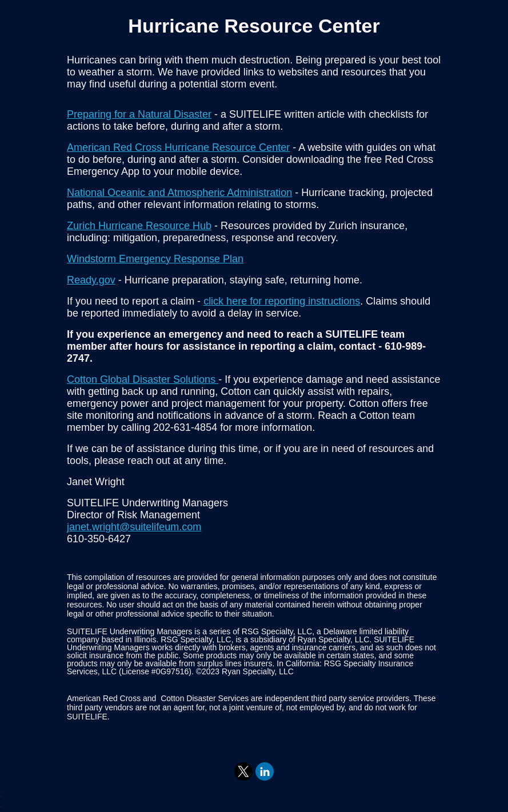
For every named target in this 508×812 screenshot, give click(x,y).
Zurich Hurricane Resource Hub (139, 226)
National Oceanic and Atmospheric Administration (179, 193)
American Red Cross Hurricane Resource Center (178, 147)
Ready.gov (91, 280)
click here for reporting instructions (282, 301)
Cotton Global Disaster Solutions (143, 379)
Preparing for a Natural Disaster (139, 114)
